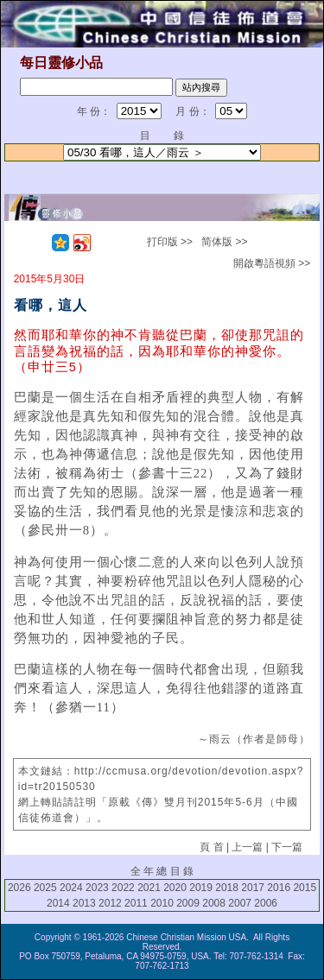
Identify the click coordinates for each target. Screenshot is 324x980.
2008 (214, 903)
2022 (123, 888)
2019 (201, 888)
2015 (305, 888)
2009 (188, 903)
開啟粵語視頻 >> (272, 263)
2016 (279, 888)
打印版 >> (170, 242)
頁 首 (211, 847)
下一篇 (287, 847)
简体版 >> (224, 242)
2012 (110, 903)
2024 (71, 888)
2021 (149, 888)
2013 (84, 903)
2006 (266, 903)
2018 (227, 888)
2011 (136, 903)
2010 (162, 903)
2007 (240, 903)
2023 (97, 888)
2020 (175, 888)
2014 (58, 903)
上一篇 (247, 847)
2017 (253, 888)
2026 (19, 888)
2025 (45, 888)
